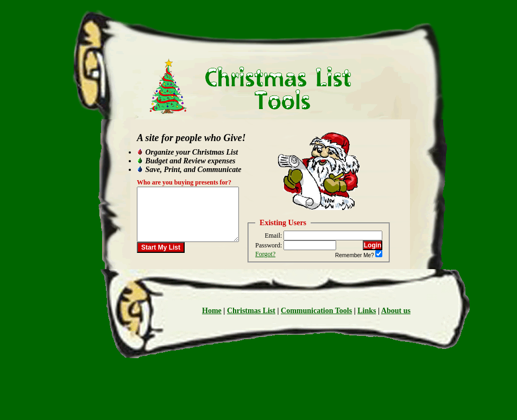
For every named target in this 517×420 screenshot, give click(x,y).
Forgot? (265, 254)
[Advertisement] (319, 391)
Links (367, 311)
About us (396, 311)
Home (212, 311)
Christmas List (251, 311)
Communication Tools (316, 311)
